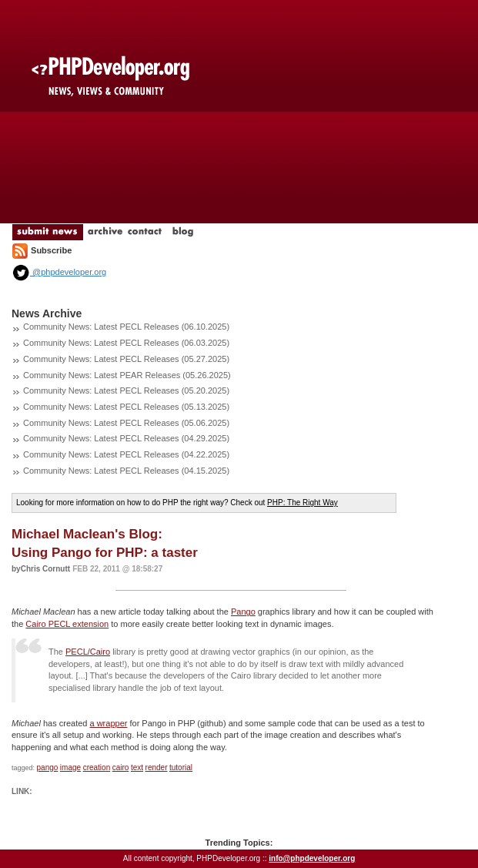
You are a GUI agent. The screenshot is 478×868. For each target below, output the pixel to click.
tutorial (181, 767)
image (70, 767)
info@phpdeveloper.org (312, 858)
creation (97, 767)
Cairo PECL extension (67, 624)
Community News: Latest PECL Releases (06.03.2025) (126, 343)
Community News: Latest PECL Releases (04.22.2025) (126, 454)
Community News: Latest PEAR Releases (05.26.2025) (127, 375)
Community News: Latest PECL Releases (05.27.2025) (126, 359)
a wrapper (109, 723)
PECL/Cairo (88, 652)
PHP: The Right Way (303, 503)
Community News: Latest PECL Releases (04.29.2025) (126, 438)
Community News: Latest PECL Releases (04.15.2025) (126, 471)
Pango (243, 612)
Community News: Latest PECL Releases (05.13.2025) (126, 407)
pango (48, 767)
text (137, 767)
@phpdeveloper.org (59, 272)
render (157, 767)
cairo (121, 767)
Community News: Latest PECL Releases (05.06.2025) (126, 423)
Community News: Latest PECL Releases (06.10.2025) (126, 327)
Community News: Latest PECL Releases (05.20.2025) (126, 390)
